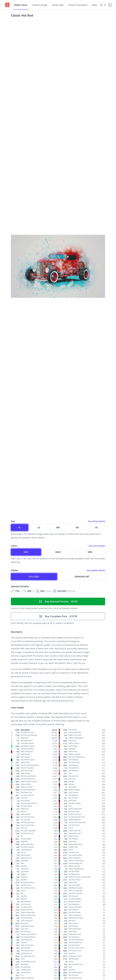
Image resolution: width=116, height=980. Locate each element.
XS (96, 527)
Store (21, 5)
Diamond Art (82, 577)
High (58, 552)
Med (90, 552)
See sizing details (97, 521)
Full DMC (34, 577)
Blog (95, 5)
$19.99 (58, 616)
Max (26, 552)
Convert (40, 5)
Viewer (58, 5)
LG (39, 527)
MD (58, 527)
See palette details (96, 570)
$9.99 (58, 601)
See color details (97, 546)
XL (20, 527)
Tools (78, 5)
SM (77, 527)
